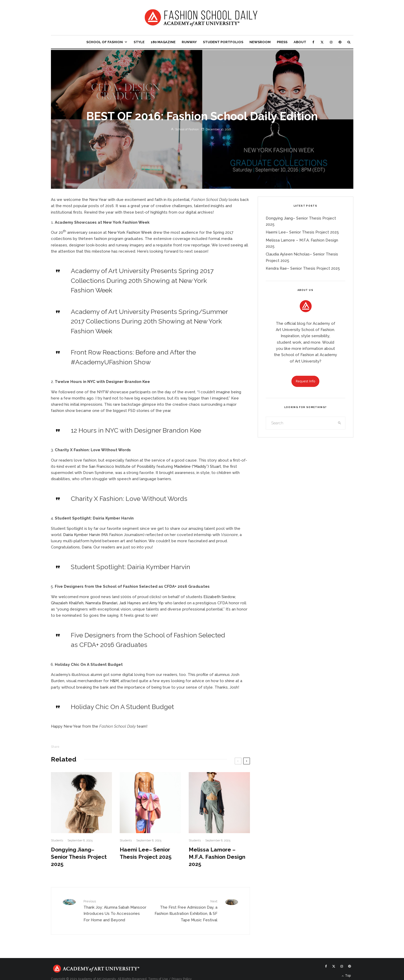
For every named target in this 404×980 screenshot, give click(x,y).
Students (57, 840)
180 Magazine (163, 42)
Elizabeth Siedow (219, 597)
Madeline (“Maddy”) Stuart (197, 466)
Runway (189, 42)
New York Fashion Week (130, 232)
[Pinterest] (340, 42)
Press (282, 42)
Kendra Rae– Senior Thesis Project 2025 (303, 268)
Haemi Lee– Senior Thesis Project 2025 (146, 853)
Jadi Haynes (130, 603)
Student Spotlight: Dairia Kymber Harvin (131, 567)
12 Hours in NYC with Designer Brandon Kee (136, 430)
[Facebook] (313, 42)
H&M (114, 681)
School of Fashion (105, 42)
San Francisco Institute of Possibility (122, 466)
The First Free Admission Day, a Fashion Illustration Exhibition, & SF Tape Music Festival (186, 911)
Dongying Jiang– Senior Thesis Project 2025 (79, 857)
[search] (339, 423)
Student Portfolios (223, 42)
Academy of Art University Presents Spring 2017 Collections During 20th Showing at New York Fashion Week (142, 280)
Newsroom (260, 42)
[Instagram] (331, 42)
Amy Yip (157, 603)
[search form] (300, 423)
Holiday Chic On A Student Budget (122, 707)
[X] (322, 42)
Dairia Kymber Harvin (82, 535)
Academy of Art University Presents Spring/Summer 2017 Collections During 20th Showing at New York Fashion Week (149, 321)
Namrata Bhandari (101, 603)
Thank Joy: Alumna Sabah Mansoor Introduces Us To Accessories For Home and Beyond (115, 911)
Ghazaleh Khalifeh (67, 603)
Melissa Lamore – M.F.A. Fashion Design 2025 (217, 857)
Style (139, 42)
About (300, 42)
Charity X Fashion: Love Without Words (129, 499)
